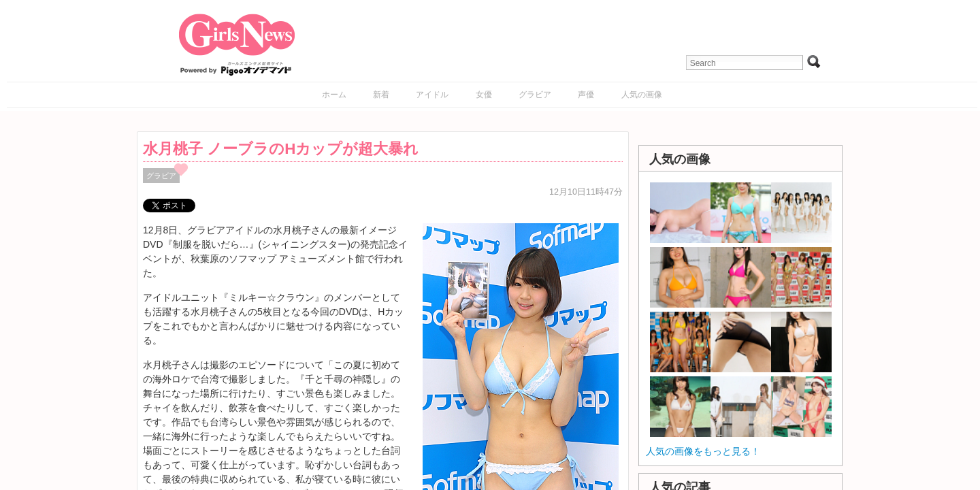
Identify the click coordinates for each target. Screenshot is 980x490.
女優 (484, 95)
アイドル (432, 95)
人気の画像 (642, 95)
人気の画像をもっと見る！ (703, 451)
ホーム (334, 95)
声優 (586, 95)
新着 (381, 95)
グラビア (535, 95)
